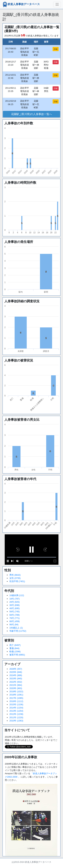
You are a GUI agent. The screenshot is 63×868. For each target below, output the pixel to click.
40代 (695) (15, 608)
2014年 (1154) (16, 708)
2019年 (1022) (16, 691)
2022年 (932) (16, 682)
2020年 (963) (16, 688)
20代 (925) (15, 602)
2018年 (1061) (16, 695)
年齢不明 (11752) (18, 631)
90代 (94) (14, 625)
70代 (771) (15, 618)
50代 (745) (15, 612)
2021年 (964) (16, 685)
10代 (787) (15, 599)
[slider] (32, 557)
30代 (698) (15, 605)
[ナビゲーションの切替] (57, 4)
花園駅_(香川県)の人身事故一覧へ (32, 114)
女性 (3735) (15, 578)
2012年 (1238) (16, 714)
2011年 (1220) (16, 717)
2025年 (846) (16, 672)
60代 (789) (15, 615)
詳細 (56, 49)
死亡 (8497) (15, 645)
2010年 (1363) (16, 721)
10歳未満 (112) (17, 595)
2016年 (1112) (16, 701)
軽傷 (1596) (15, 652)
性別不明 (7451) (17, 581)
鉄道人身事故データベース (21, 4)
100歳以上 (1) (16, 628)
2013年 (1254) (16, 711)
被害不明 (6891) (17, 655)
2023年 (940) (16, 678)
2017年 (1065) (16, 698)
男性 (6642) (15, 575)
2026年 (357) (16, 669)
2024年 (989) (16, 675)
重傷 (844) (14, 648)
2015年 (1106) (16, 704)
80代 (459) (15, 621)
